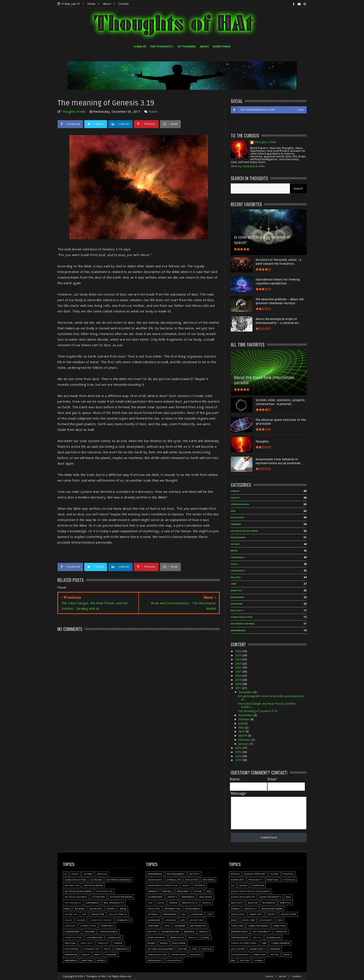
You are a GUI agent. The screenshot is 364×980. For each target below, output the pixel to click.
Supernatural (239, 932)
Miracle (193, 937)
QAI (233, 885)
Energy (101, 960)
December (246, 692)
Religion (253, 903)
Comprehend (72, 932)
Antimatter (72, 885)
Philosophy (174, 960)
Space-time (249, 920)
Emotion (87, 960)
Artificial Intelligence (244, 531)
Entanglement (176, 874)
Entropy (194, 874)
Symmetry (281, 932)
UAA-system (238, 949)
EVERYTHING (222, 47)
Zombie (259, 960)
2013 (239, 760)
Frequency (183, 891)
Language (197, 914)
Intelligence (238, 537)
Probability (256, 880)
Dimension (71, 955)
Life (183, 920)
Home (92, 4)
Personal (196, 955)
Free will (167, 891)
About (107, 4)
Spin (280, 920)
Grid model (206, 897)
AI (66, 874)
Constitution (73, 937)
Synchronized (239, 937)
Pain (194, 949)
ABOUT (204, 47)
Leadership (154, 920)
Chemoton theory (101, 920)
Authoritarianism (121, 897)
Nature (183, 949)
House (161, 903)
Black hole (96, 909)
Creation (70, 943)
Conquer (89, 932)
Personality (155, 960)
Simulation (238, 914)
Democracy (122, 949)
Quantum (237, 604)
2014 (239, 756)
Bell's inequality (114, 903)
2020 (239, 676)
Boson (111, 909)
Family (186, 885)
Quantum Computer (243, 897)
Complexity (107, 926)
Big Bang (80, 909)
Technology (273, 937)
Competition (88, 926)
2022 (239, 667)
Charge (81, 920)
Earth (98, 955)
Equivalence (155, 880)
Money (152, 943)
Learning (170, 920)
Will (233, 960)
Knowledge (237, 597)
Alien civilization (242, 617)
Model (206, 937)
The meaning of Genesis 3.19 (257, 711)
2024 (239, 659)
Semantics (250, 909)
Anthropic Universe (243, 624)
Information (172, 909)
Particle (207, 949)
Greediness (188, 897)
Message (240, 793)
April (242, 731)
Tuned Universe (280, 943)
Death (107, 949)
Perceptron (178, 955)
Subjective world (258, 926)
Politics (236, 577)
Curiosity (103, 943)
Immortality (190, 903)
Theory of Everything (244, 943)
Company (70, 926)
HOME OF (140, 47)
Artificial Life (105, 891)
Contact (123, 4)
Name (236, 779)
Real (288, 897)
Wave (287, 955)
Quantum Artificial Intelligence (250, 891)
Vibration (259, 955)
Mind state (177, 937)
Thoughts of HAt (265, 142)
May (242, 727)
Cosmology (238, 571)
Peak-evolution (157, 955)
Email (273, 779)
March (243, 735)
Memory (204, 932)
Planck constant (255, 874)
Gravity (172, 897)
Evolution (237, 517)
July (241, 723)
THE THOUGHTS (161, 47)
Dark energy (72, 949)
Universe (236, 524)
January (244, 744)
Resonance (269, 903)
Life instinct (197, 920)
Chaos (68, 920)
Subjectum (279, 926)
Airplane (102, 874)
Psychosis (289, 880)
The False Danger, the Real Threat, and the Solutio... (266, 705)
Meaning (189, 932)
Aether (88, 874)
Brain (234, 551)
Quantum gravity (270, 897)
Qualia (243, 885)
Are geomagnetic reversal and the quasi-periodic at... (271, 698)
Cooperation (94, 937)
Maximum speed (171, 932)
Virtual (275, 955)
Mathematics (198, 926)
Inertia (206, 903)
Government (155, 897)
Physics (235, 544)
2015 (239, 752)
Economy (111, 955)
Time (233, 584)
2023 (239, 663)
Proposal (273, 880)
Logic (167, 926)
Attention (98, 897)
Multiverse (179, 943)
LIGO (184, 914)
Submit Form (269, 837)
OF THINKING (187, 47)
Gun (150, 903)
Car (84, 914)
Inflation (154, 909)
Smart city (256, 914)
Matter (152, 932)
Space (234, 564)
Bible (67, 909)
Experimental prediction (162, 885)
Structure (237, 926)
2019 (239, 680)
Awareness (92, 903)
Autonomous (73, 903)
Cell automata (118, 914)
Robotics (236, 590)
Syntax (257, 937)
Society (235, 498)
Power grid (237, 880)
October (244, 719)
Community (238, 557)
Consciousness (240, 504)
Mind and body (157, 937)
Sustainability (262, 932)
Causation (98, 914)
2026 (239, 651)
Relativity (237, 610)
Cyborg (118, 943)
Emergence (71, 960)
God (233, 511)
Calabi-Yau (71, 914)
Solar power (288, 914)
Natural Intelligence (161, 949)
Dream (86, 955)
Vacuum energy (240, 955)
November (246, 715)
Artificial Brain (93, 885)
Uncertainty (257, 949)
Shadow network (272, 909)
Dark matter (91, 949)
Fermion (152, 891)
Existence (209, 880)
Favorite (200, 885)
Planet (153, 112)
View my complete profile (248, 166)
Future (198, 891)
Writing (245, 960)
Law (210, 914)
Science (235, 909)
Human (235, 491)
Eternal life (174, 880)
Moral (164, 943)
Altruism (96, 880)
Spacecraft (266, 920)
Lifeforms (153, 926)
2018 (239, 684)
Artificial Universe (76, 897)
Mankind (180, 926)
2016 (239, 748)
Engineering (238, 630)
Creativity (87, 943)
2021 (239, 671)
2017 (239, 688)
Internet (153, 914)
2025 (239, 655)
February (245, 740)
